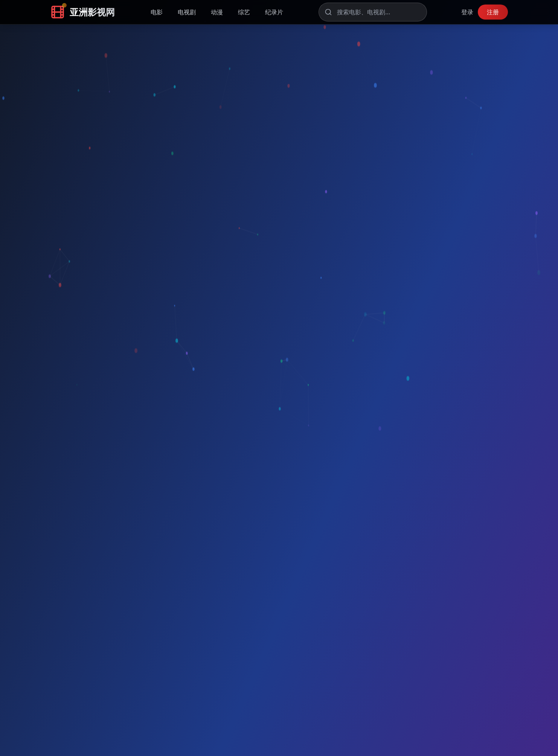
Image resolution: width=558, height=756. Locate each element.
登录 (467, 12)
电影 (157, 12)
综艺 (244, 12)
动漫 (217, 12)
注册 (493, 12)
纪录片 (274, 12)
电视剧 (187, 12)
